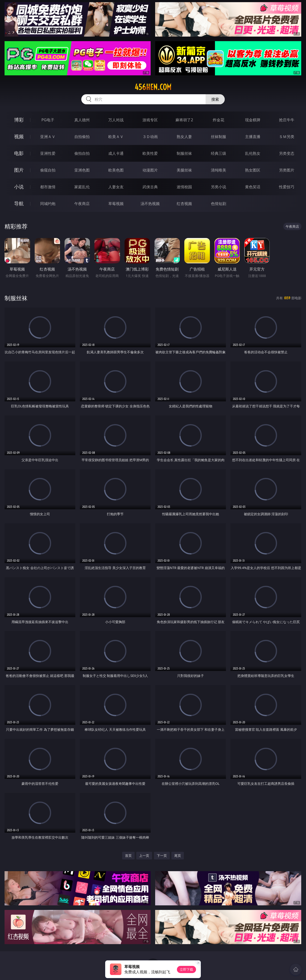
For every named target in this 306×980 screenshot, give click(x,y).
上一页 (144, 855)
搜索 (215, 99)
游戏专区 (150, 120)
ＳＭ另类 (287, 137)
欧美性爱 (150, 153)
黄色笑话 (253, 187)
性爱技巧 (287, 187)
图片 (19, 170)
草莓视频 (116, 204)
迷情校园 (184, 187)
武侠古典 (150, 187)
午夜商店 (82, 204)
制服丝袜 (184, 153)
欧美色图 (116, 170)
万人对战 (116, 120)
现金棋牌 (253, 120)
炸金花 (219, 120)
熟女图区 (253, 170)
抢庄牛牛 (287, 120)
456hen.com (153, 87)
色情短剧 (219, 204)
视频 (19, 136)
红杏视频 (184, 204)
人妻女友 (116, 187)
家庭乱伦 (82, 187)
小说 (19, 187)
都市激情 (48, 187)
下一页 (162, 855)
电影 (19, 153)
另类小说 (219, 187)
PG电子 (48, 120)
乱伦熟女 (253, 153)
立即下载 (186, 969)
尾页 (178, 855)
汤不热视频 (150, 204)
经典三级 (219, 153)
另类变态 (287, 153)
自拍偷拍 (82, 137)
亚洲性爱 (48, 153)
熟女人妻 (184, 137)
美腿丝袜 (184, 170)
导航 (19, 203)
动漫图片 (150, 170)
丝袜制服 (219, 137)
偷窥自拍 (48, 170)
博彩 (19, 120)
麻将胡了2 (184, 120)
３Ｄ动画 (150, 137)
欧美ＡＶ (116, 137)
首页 (128, 855)
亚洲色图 (82, 170)
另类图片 (287, 170)
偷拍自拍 (82, 153)
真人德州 (82, 120)
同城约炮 (48, 204)
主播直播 (253, 137)
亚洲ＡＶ (48, 137)
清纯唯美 (219, 170)
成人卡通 (116, 153)
